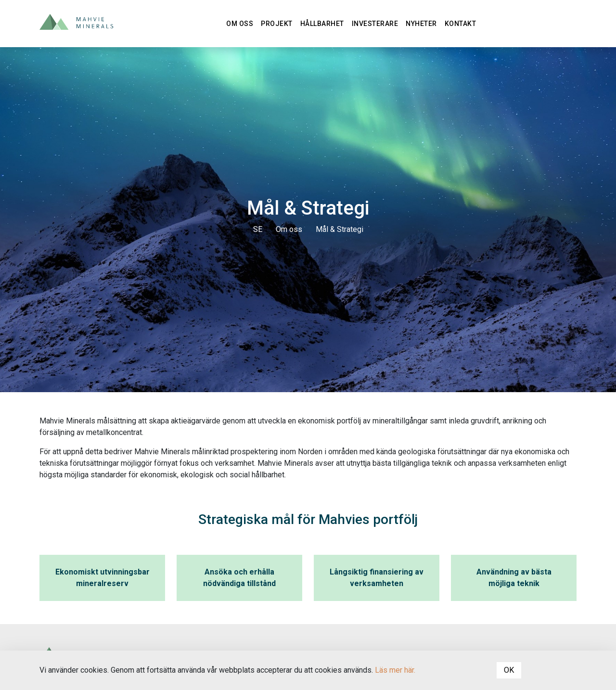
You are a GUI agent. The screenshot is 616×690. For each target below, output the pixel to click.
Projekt (277, 24)
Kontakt (461, 24)
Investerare (375, 24)
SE (258, 229)
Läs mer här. (395, 670)
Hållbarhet (322, 24)
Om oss (240, 24)
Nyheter (421, 24)
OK (509, 670)
